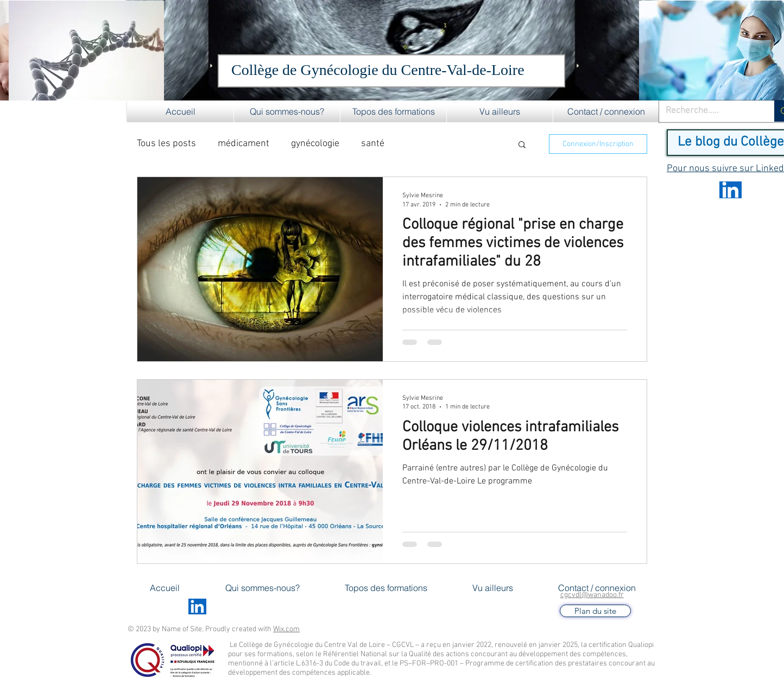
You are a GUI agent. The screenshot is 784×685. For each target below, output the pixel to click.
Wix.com (286, 629)
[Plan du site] (595, 611)
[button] (287, 111)
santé (373, 144)
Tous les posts (166, 144)
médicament (244, 144)
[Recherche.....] (709, 111)
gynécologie (315, 144)
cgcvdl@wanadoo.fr (592, 595)
